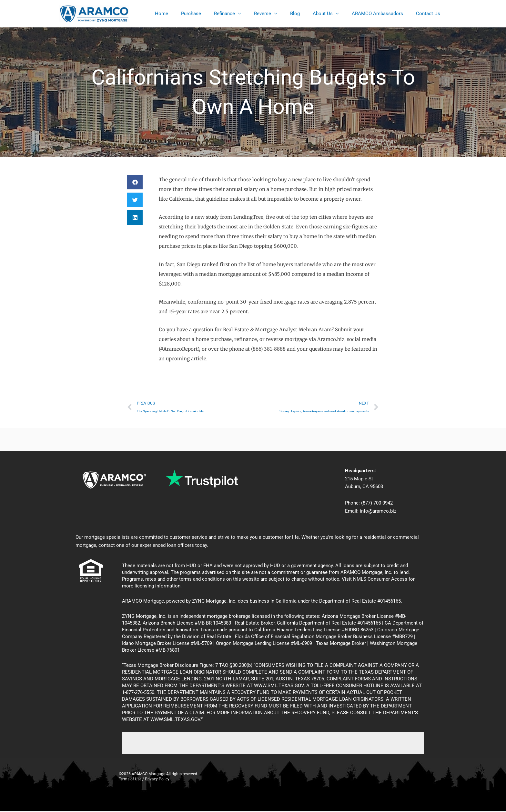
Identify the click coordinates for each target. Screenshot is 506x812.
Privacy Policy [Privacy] (157, 780)
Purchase (212, 14)
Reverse (277, 14)
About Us (331, 14)
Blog (306, 14)
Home (186, 14)
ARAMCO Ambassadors (382, 14)
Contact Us (430, 14)
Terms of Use (130, 780)
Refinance (242, 14)
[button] (135, 182)
